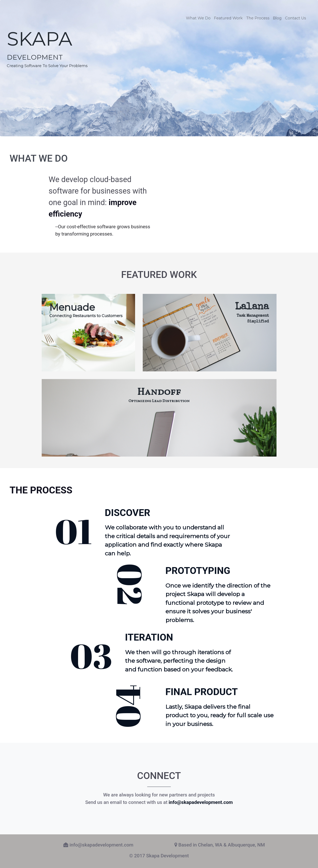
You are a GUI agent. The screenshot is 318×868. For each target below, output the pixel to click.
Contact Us (296, 18)
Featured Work (228, 18)
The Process (258, 18)
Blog (277, 18)
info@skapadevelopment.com (201, 802)
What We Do (198, 18)
